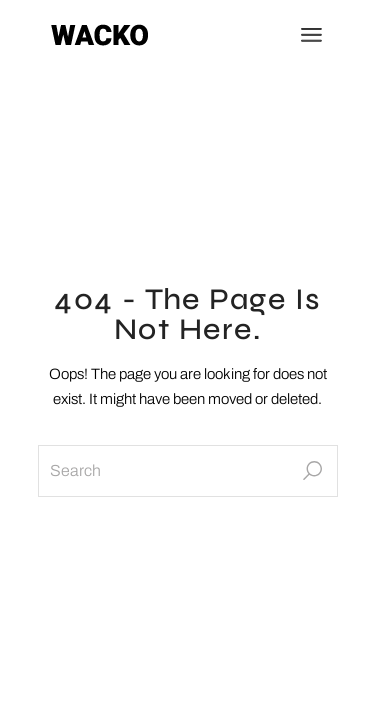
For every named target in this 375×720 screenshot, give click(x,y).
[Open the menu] (311, 35)
